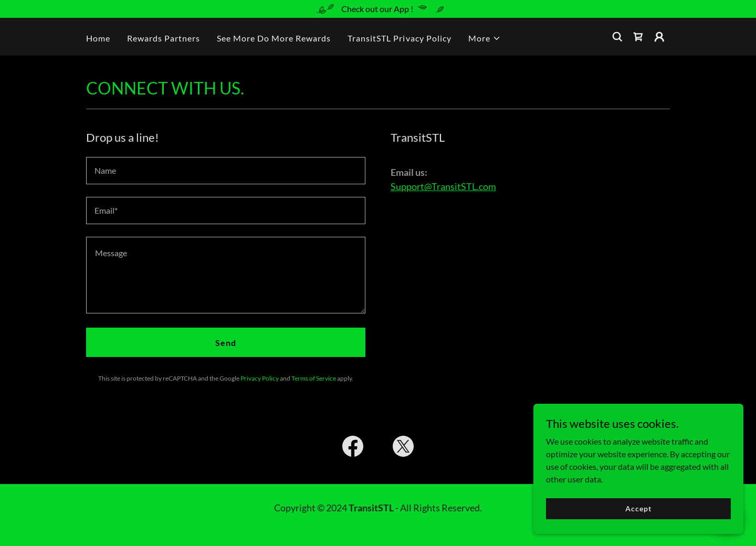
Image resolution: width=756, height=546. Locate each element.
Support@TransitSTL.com (443, 186)
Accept (638, 530)
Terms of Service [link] (314, 378)
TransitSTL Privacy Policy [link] (399, 38)
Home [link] (98, 38)
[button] (485, 38)
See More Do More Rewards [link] (274, 38)
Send (226, 343)
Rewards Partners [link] (164, 38)
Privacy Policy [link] (260, 378)
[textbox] (226, 171)
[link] (638, 37)
